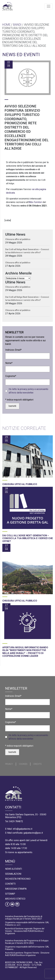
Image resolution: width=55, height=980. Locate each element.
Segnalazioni (13, 874)
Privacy (9, 764)
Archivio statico (15, 899)
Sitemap (10, 894)
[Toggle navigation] (49, 6)
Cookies (23, 764)
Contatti (10, 884)
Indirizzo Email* (13, 350)
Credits (37, 764)
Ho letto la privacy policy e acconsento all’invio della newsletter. (28, 391)
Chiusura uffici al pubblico (18, 239)
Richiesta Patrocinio (18, 879)
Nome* (9, 363)
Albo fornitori (35, 202)
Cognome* (11, 376)
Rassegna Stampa (16, 889)
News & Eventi (14, 869)
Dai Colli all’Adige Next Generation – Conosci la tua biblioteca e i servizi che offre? (27, 251)
